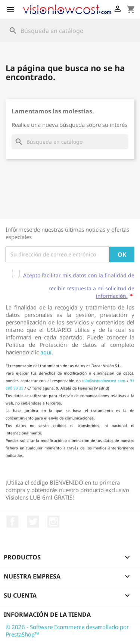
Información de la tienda (47, 614)
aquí (46, 352)
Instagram (53, 522)
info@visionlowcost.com (104, 381)
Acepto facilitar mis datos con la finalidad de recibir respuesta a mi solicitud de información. (79, 286)
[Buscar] (70, 31)
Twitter (33, 522)
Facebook (12, 522)
